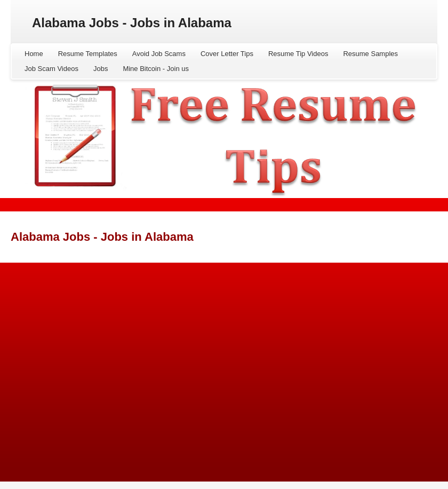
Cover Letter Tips (227, 54)
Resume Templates (88, 54)
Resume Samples (370, 54)
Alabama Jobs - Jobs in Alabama (132, 23)
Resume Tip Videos (298, 54)
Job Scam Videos (51, 69)
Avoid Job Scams (159, 54)
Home (34, 54)
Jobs (101, 69)
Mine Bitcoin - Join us (156, 69)
